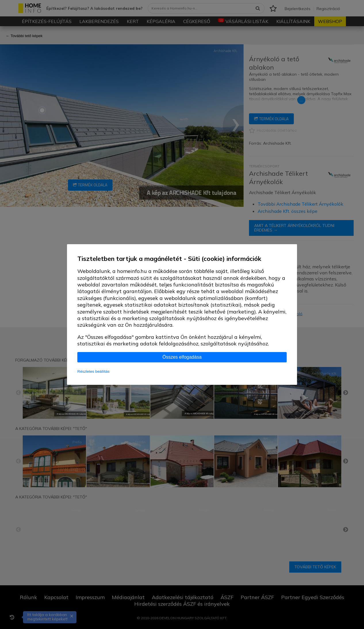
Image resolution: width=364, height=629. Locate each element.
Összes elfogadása (182, 357)
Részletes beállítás (93, 371)
